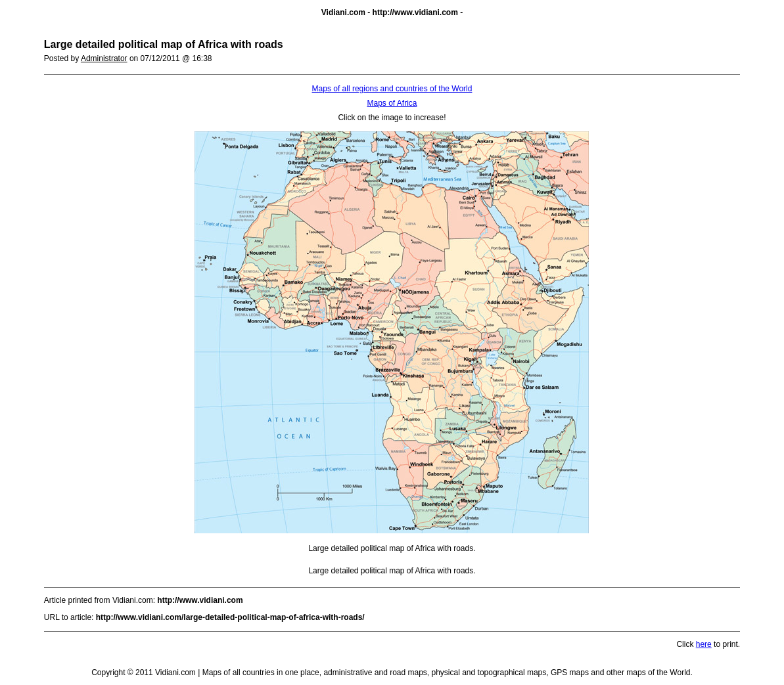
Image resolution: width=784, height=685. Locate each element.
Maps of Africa (392, 103)
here (704, 644)
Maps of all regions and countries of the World (392, 89)
